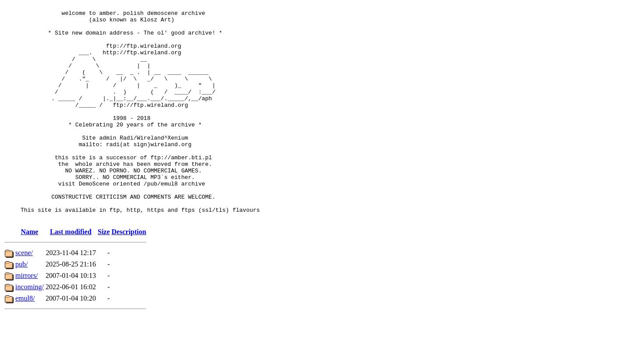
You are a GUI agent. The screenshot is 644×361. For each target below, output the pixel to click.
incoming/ (30, 330)
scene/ (24, 296)
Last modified (71, 275)
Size (104, 275)
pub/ (21, 307)
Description (129, 275)
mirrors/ (27, 319)
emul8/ (25, 342)
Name (29, 275)
